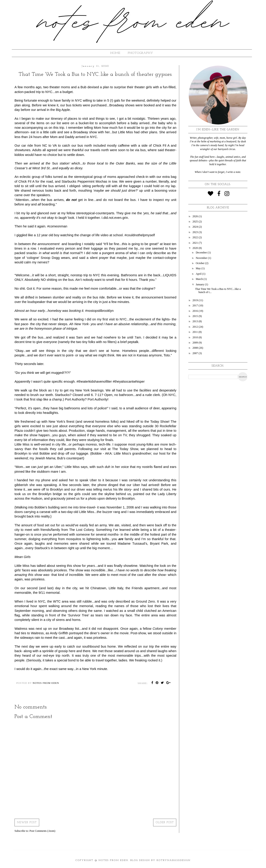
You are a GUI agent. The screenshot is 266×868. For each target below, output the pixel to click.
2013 (196, 321)
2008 (196, 348)
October (201, 263)
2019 (196, 300)
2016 (196, 311)
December (202, 253)
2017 (196, 305)
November (202, 258)
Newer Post (27, 823)
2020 (196, 248)
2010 (196, 337)
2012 (196, 327)
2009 (196, 343)
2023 (196, 232)
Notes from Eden (113, 860)
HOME (115, 53)
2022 (196, 237)
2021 (196, 243)
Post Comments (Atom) (42, 831)
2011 (196, 332)
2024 (196, 227)
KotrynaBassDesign (174, 860)
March (200, 279)
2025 (196, 222)
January (200, 284)
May (199, 268)
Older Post (165, 823)
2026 (196, 216)
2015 (196, 316)
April (199, 274)
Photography (140, 53)
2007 (196, 353)
